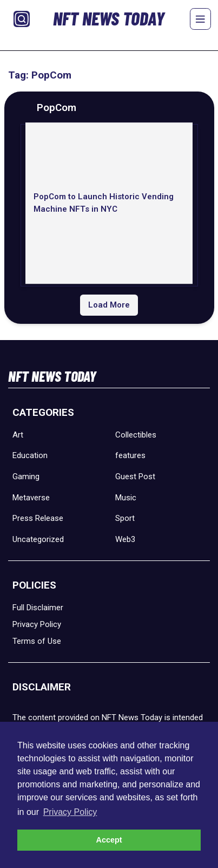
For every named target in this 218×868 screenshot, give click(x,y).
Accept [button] (109, 840)
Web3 (125, 539)
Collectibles (136, 435)
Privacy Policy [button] (70, 812)
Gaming (26, 477)
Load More (109, 305)
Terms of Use (37, 641)
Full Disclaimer (38, 608)
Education (30, 455)
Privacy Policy (37, 624)
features (130, 455)
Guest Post (135, 477)
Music (126, 498)
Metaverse (31, 498)
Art (18, 435)
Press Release (38, 518)
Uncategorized (38, 539)
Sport (125, 518)
